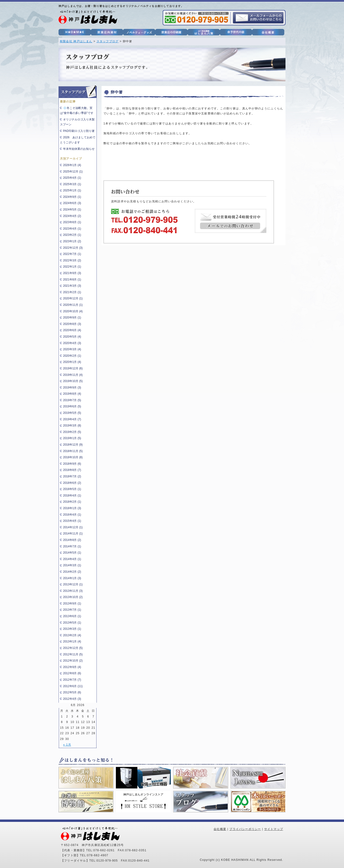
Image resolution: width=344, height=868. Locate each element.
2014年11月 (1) (73, 534)
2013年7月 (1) (72, 610)
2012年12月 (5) (73, 648)
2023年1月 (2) (72, 241)
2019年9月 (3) (72, 388)
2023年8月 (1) (72, 222)
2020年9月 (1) (72, 318)
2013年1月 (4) (72, 642)
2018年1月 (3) (72, 508)
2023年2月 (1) (72, 235)
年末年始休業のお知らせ (79, 149)
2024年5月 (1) (72, 210)
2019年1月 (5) (72, 438)
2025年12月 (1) (73, 172)
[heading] (193, 138)
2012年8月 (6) (72, 673)
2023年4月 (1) (72, 229)
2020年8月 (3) (72, 324)
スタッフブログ (107, 41)
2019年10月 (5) (73, 381)
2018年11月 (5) (73, 451)
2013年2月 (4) (72, 635)
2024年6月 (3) (72, 203)
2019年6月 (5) (72, 406)
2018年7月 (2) (72, 476)
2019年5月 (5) (72, 413)
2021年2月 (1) (72, 292)
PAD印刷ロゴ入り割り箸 (79, 131)
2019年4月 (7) (72, 419)
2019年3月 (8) (72, 426)
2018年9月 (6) (72, 464)
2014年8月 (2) (72, 540)
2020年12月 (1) (73, 298)
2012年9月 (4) (72, 667)
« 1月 (67, 745)
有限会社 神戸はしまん (76, 41)
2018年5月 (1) (72, 489)
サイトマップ (274, 829)
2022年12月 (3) (73, 248)
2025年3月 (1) (72, 184)
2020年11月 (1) (73, 305)
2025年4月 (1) (72, 178)
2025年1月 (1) (72, 190)
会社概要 (220, 829)
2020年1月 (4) (72, 362)
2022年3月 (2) (72, 260)
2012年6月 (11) (73, 686)
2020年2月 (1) (72, 356)
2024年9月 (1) (72, 197)
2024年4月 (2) (72, 216)
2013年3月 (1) (72, 629)
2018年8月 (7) (72, 470)
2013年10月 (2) (73, 597)
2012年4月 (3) (72, 699)
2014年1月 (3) (72, 578)
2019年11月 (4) (73, 375)
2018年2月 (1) (72, 502)
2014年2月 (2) (72, 572)
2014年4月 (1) (72, 559)
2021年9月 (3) (72, 273)
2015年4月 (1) (72, 521)
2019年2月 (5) (72, 432)
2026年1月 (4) (72, 165)
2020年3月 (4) (72, 349)
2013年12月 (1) (73, 584)
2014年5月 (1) (72, 553)
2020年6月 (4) (72, 330)
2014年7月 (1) (72, 546)
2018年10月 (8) (73, 457)
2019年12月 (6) (73, 368)
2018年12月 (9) (73, 445)
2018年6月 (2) (72, 483)
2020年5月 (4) (72, 337)
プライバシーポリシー (245, 829)
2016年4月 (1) (72, 515)
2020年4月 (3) (72, 343)
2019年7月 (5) (72, 400)
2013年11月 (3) (73, 591)
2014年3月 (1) (72, 565)
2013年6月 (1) (72, 616)
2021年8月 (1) (72, 280)
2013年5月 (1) (72, 623)
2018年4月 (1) (72, 496)
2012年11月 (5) (73, 654)
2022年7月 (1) (72, 254)
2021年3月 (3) (72, 286)
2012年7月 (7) (72, 680)
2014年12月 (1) (73, 527)
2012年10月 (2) (73, 661)
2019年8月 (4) (72, 394)
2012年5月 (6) (72, 692)
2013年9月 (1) (72, 604)
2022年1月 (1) (72, 267)
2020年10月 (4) (73, 311)
